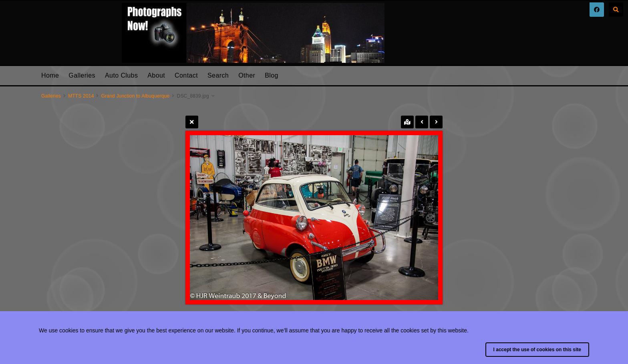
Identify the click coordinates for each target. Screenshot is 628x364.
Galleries (82, 75)
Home (50, 75)
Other (247, 75)
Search (218, 75)
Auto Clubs (121, 75)
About (156, 75)
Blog (272, 75)
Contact (186, 75)
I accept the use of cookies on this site (537, 350)
